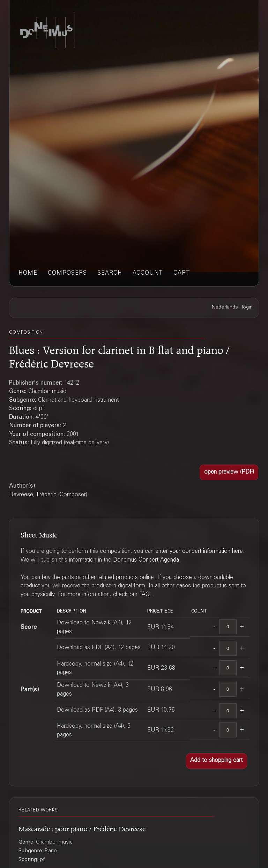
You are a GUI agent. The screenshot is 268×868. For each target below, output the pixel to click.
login (247, 307)
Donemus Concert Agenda (146, 560)
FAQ (145, 595)
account (148, 273)
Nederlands (225, 307)
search (110, 273)
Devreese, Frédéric (33, 495)
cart (182, 273)
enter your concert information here (199, 552)
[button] (229, 472)
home (28, 273)
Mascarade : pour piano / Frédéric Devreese (82, 828)
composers (67, 273)
